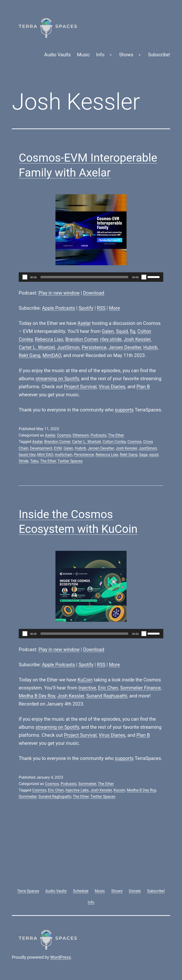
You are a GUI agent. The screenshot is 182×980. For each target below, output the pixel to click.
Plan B (143, 387)
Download (94, 293)
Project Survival (80, 387)
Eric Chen (108, 688)
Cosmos (64, 435)
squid (154, 455)
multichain (64, 455)
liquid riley (27, 455)
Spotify (86, 308)
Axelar (84, 323)
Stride (24, 461)
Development (41, 448)
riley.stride (111, 339)
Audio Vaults (57, 55)
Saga (143, 455)
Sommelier (87, 784)
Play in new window (59, 293)
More (114, 308)
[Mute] (144, 277)
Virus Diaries (112, 387)
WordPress (61, 957)
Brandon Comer (82, 339)
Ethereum (81, 435)
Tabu (34, 461)
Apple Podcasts (59, 308)
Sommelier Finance (140, 688)
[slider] (84, 277)
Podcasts (98, 435)
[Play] (25, 277)
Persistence (94, 347)
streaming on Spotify (57, 379)
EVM (58, 448)
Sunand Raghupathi (107, 696)
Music (83, 55)
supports (124, 410)
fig (133, 331)
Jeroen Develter (125, 347)
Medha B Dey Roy (37, 696)
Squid (122, 331)
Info (100, 55)
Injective (87, 688)
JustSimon (68, 347)
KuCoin (85, 680)
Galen (108, 331)
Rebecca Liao (49, 339)
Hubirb (150, 347)
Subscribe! (159, 55)
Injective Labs (77, 790)
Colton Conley (114, 442)
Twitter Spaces (70, 461)
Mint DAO (45, 455)
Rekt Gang (30, 355)
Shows (126, 55)
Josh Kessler (137, 339)
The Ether (116, 435)
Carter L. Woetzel (37, 347)
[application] (91, 277)
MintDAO (52, 355)
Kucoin (119, 790)
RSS (101, 308)
